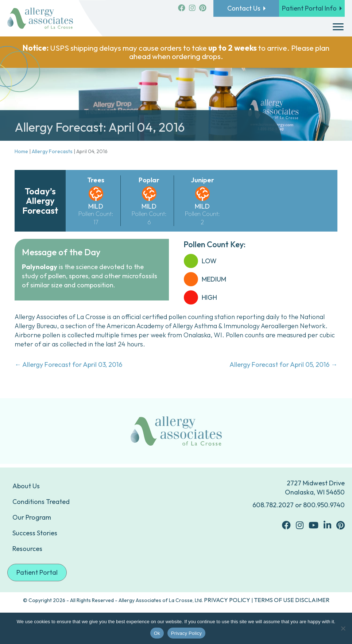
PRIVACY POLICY (227, 600)
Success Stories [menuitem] (35, 533)
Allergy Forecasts (52, 151)
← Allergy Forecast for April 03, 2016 (68, 364)
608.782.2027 (273, 505)
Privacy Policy (186, 633)
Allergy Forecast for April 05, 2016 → (283, 364)
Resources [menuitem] (27, 549)
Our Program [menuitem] (32, 517)
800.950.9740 (324, 505)
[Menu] (338, 27)
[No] (343, 628)
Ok (157, 633)
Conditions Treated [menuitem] (41, 502)
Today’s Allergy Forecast (40, 201)
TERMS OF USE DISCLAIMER (292, 600)
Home (21, 151)
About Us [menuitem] (26, 486)
